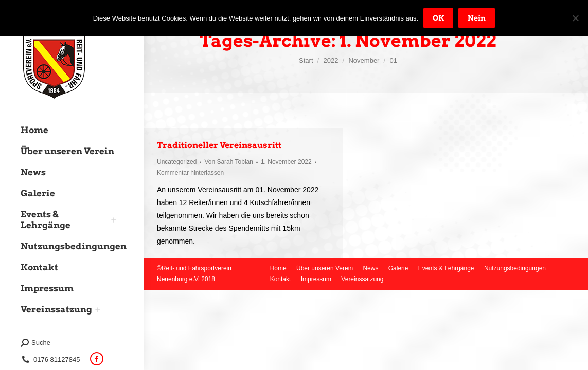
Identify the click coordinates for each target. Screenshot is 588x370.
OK (438, 18)
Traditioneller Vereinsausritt (219, 145)
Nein (477, 18)
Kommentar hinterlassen (190, 173)
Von (229, 162)
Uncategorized (177, 162)
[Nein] (575, 18)
